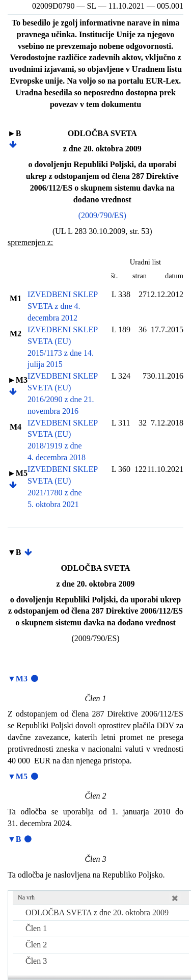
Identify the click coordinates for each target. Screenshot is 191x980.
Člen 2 (36, 945)
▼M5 (18, 776)
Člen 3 (36, 961)
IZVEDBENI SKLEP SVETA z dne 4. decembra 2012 (63, 306)
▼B (15, 839)
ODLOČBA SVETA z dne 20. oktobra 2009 (97, 912)
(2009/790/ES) (102, 215)
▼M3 (18, 679)
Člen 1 (36, 928)
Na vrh (26, 897)
